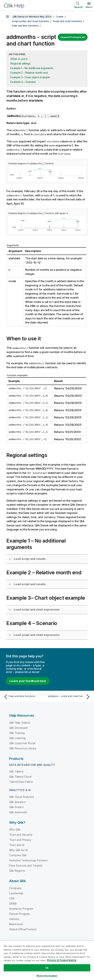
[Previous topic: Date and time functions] (24, 697)
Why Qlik (15, 829)
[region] (47, 960)
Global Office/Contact (23, 929)
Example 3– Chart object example (30, 77)
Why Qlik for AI (18, 850)
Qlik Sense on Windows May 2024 (32, 17)
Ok (47, 968)
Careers (14, 919)
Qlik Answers (17, 802)
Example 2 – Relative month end (29, 73)
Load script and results (30, 559)
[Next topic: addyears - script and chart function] (70, 697)
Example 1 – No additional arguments (32, 68)
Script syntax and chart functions (31, 21)
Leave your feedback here (28, 681)
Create (60, 17)
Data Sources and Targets (26, 865)
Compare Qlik (18, 855)
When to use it (19, 59)
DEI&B (13, 904)
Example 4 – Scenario (23, 82)
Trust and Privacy (20, 840)
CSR (12, 898)
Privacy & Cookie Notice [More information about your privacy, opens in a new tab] (62, 960)
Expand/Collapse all (73, 37)
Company (15, 888)
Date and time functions (25, 26)
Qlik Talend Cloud (20, 777)
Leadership (16, 893)
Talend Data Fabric (21, 782)
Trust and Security (21, 835)
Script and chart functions (67, 21)
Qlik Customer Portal (22, 743)
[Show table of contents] (7, 17)
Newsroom (16, 924)
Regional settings (21, 63)
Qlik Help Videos (20, 723)
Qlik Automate (18, 812)
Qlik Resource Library (23, 748)
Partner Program (20, 914)
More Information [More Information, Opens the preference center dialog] (47, 976)
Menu (89, 7)
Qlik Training (17, 733)
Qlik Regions (17, 871)
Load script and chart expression (37, 609)
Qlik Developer (19, 728)
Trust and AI (17, 845)
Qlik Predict (16, 807)
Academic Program (21, 909)
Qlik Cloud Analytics (22, 797)
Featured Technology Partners (28, 860)
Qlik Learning (17, 738)
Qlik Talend (16, 771)
